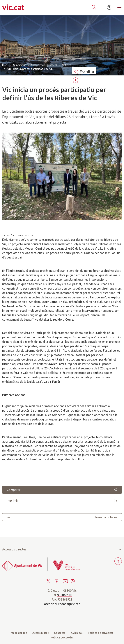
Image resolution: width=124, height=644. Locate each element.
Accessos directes (62, 549)
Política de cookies (62, 638)
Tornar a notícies (62, 517)
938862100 (65, 595)
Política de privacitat (101, 633)
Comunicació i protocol (44, 65)
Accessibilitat (40, 633)
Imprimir (62, 501)
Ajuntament (19, 65)
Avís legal (77, 633)
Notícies (67, 65)
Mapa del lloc (19, 633)
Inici (5, 65)
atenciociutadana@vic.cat (62, 604)
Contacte (60, 633)
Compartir (62, 490)
